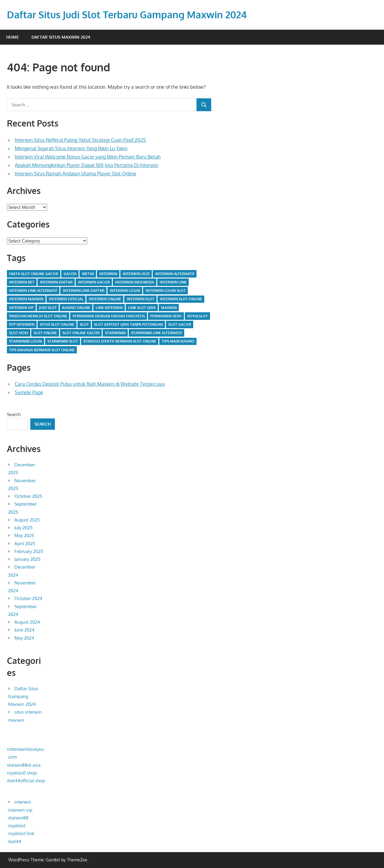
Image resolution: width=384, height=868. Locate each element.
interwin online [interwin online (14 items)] (105, 299)
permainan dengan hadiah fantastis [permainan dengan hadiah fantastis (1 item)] (109, 316)
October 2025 (28, 496)
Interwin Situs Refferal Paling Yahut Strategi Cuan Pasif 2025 (80, 140)
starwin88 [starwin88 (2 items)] (115, 333)
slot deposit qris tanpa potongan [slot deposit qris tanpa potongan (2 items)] (129, 324)
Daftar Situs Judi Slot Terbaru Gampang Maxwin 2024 (127, 15)
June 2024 (24, 630)
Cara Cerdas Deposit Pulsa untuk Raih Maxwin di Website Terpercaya (90, 384)
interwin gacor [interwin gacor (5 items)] (94, 282)
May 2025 (24, 535)
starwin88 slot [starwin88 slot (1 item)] (63, 341)
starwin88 (18, 818)
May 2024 (24, 638)
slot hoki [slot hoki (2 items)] (19, 333)
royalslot (17, 826)
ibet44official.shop (26, 781)
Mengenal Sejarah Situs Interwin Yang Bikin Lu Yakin (71, 148)
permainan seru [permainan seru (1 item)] (166, 316)
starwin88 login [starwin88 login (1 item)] (25, 341)
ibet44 (15, 841)
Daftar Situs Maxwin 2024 (61, 37)
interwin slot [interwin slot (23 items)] (141, 299)
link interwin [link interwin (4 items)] (109, 308)
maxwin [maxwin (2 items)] (169, 308)
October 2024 (28, 598)
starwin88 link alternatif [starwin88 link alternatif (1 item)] (157, 333)
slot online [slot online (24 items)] (45, 333)
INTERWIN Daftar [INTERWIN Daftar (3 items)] (56, 282)
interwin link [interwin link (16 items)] (173, 282)
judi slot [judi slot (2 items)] (48, 308)
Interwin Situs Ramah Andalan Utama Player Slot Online (75, 174)
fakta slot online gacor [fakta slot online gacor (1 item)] (34, 274)
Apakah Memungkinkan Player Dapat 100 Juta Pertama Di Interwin (86, 165)
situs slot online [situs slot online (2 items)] (57, 324)
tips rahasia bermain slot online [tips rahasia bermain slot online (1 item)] (42, 350)
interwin (23, 802)
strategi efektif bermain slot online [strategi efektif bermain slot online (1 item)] (120, 341)
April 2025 (25, 544)
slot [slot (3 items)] (84, 324)
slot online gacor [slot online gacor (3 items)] (81, 333)
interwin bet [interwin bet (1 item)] (22, 282)
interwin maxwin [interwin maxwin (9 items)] (26, 299)
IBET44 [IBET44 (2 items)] (88, 274)
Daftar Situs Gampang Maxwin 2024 (23, 697)
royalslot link (21, 833)
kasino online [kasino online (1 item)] (76, 308)
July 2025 (24, 528)
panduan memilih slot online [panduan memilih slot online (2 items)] (38, 316)
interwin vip (20, 810)
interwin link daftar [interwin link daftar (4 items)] (84, 291)
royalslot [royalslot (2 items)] (198, 316)
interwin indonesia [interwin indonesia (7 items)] (135, 282)
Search (14, 414)
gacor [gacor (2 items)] (70, 274)
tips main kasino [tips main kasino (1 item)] (178, 341)
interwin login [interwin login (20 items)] (125, 291)
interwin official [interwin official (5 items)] (66, 299)
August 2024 (27, 622)
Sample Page (29, 392)
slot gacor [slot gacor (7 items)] (180, 324)
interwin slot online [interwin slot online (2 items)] (181, 299)
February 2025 (29, 551)
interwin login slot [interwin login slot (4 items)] (166, 291)
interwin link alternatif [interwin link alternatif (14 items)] (33, 291)
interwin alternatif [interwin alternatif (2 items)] (175, 274)
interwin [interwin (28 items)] (108, 274)
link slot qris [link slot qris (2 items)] (142, 308)
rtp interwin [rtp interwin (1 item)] (22, 324)
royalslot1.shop (22, 773)
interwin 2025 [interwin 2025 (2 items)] (136, 274)
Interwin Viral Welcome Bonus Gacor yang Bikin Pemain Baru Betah (88, 157)
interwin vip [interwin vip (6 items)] (21, 308)
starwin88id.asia (24, 765)
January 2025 (27, 559)
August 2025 (27, 520)
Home (13, 37)
